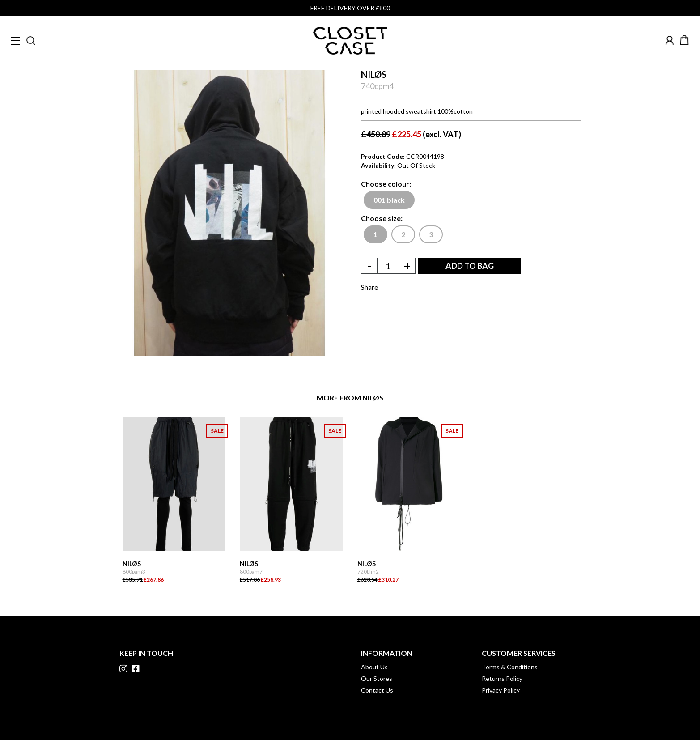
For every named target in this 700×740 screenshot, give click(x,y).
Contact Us (377, 690)
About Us (374, 667)
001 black (389, 200)
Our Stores (377, 678)
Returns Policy (502, 678)
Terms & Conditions (510, 667)
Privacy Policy (501, 690)
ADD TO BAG (470, 266)
